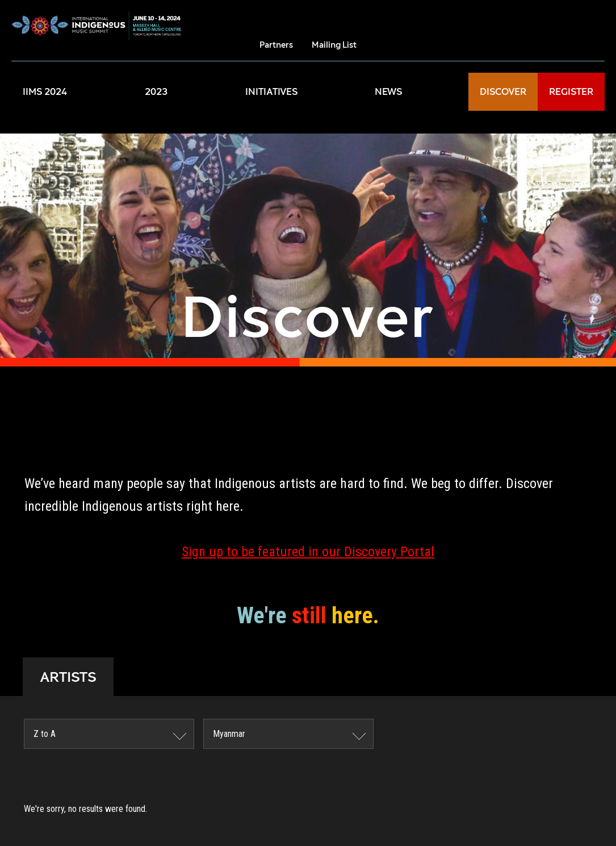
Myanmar (229, 734)
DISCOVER (503, 92)
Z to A (45, 734)
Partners (276, 45)
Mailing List (334, 45)
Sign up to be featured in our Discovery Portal (308, 552)
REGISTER (571, 92)
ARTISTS (68, 677)
